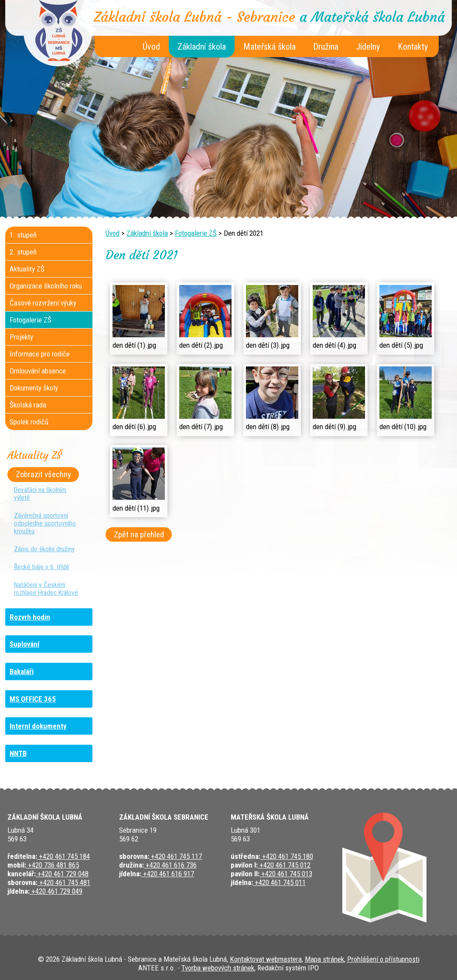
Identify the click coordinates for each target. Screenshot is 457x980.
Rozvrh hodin (30, 617)
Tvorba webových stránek (218, 968)
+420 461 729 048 (62, 874)
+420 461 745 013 (286, 874)
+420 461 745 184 (63, 856)
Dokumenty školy (34, 388)
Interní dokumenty (38, 726)
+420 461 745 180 (287, 856)
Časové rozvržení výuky (43, 303)
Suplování (24, 644)
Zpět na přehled (139, 535)
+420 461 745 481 (64, 882)
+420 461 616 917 (168, 874)
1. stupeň (23, 235)
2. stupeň (23, 252)
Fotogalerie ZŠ (196, 233)
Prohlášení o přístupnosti (383, 959)
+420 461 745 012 (284, 865)
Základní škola (202, 47)
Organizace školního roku (46, 286)
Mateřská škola (269, 47)
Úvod (151, 47)
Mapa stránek (324, 959)
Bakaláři (22, 671)
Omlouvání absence (38, 371)
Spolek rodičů (29, 422)
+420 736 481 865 (53, 865)
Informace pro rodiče (40, 354)
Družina (326, 47)
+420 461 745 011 (279, 882)
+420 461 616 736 (170, 865)
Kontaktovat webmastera (266, 959)
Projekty (21, 337)
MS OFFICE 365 (33, 699)
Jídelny (368, 47)
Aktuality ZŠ (27, 269)
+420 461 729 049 (56, 891)
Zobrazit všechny (43, 475)
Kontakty (413, 47)
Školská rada (28, 405)
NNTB (18, 753)
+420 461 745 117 (176, 856)
